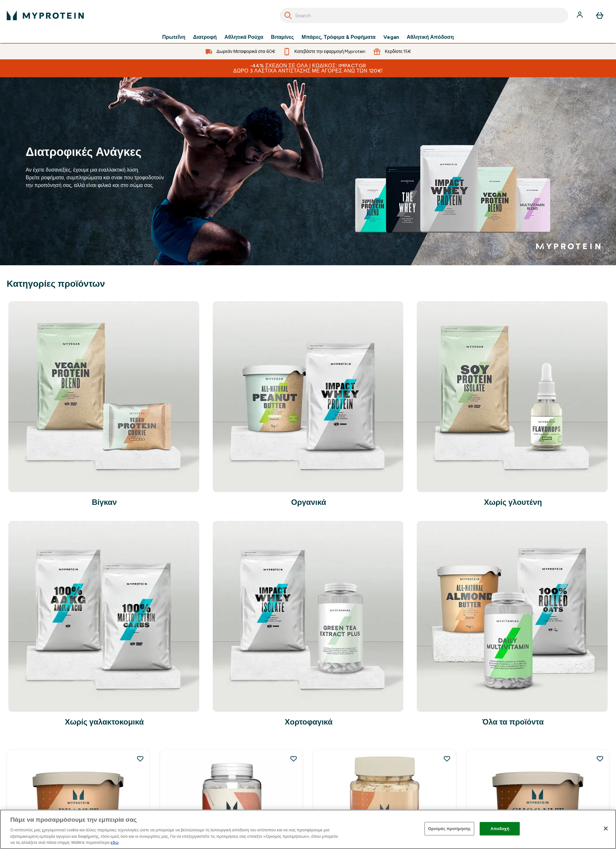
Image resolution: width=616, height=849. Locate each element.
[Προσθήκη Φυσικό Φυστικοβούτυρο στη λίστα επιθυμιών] (140, 759)
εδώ (115, 842)
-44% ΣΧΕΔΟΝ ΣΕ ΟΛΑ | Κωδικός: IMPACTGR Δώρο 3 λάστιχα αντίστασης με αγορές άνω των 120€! (308, 68)
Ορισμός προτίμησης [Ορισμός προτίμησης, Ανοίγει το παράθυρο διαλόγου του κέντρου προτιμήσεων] (449, 829)
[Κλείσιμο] (606, 828)
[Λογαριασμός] (580, 15)
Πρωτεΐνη (174, 37)
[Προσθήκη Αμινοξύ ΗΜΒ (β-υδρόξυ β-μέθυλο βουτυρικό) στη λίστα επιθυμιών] (294, 759)
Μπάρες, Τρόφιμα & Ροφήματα (339, 37)
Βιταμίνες (283, 37)
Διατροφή (205, 37)
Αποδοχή (500, 829)
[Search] (288, 15)
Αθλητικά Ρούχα (244, 37)
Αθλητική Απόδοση (430, 37)
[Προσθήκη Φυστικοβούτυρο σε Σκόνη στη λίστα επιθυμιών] (447, 759)
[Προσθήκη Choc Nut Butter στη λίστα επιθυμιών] (600, 759)
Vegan (391, 37)
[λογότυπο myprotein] (45, 15)
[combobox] (424, 15)
